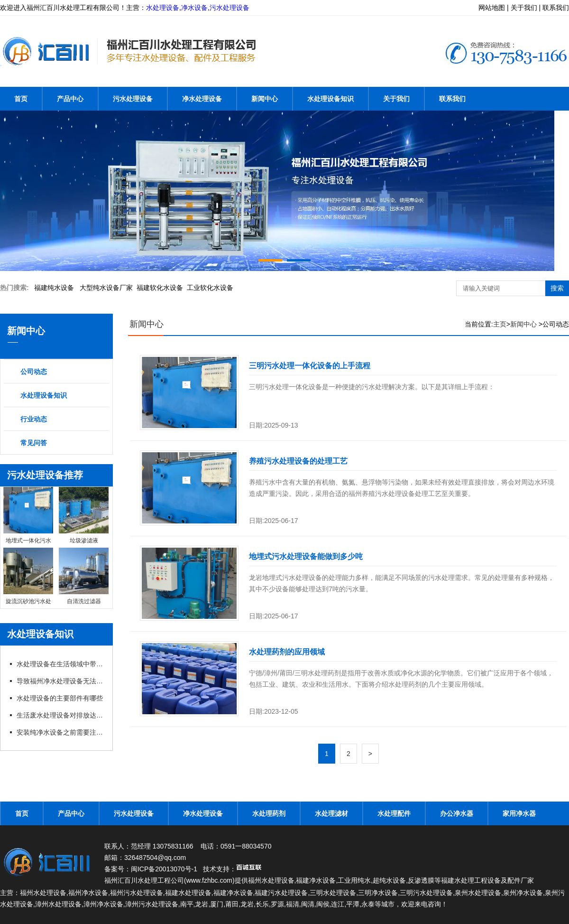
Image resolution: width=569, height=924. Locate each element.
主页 (500, 324)
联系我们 (452, 99)
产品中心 (70, 99)
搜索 (557, 288)
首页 (21, 99)
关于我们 (396, 99)
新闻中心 (265, 99)
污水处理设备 (229, 8)
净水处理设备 (202, 99)
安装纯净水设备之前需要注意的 (61, 732)
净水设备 (194, 8)
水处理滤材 (331, 813)
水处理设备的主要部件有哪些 (60, 698)
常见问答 (34, 443)
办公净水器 (457, 813)
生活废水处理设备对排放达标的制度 (61, 715)
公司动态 (34, 372)
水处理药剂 (269, 813)
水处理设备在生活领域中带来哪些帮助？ (61, 664)
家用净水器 (519, 813)
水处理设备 (163, 8)
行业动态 (34, 419)
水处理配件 (394, 813)
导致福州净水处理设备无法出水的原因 (61, 681)
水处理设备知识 (330, 99)
